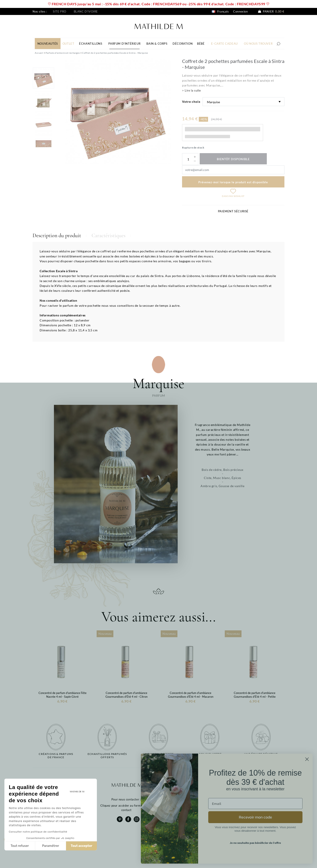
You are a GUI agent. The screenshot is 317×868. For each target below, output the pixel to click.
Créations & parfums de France (56, 756)
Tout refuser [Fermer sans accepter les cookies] (20, 846)
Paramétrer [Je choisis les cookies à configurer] (51, 846)
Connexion (240, 11)
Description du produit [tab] (57, 236)
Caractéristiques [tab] (109, 236)
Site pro (60, 11)
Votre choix (191, 102)
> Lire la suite (192, 90)
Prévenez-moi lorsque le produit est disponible (233, 182)
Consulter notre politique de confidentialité (38, 832)
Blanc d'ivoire (86, 11)
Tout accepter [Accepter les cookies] (81, 846)
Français (220, 11)
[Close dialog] (307, 759)
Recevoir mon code (255, 817)
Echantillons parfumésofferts (107, 756)
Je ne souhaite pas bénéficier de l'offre (255, 843)
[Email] (255, 804)
